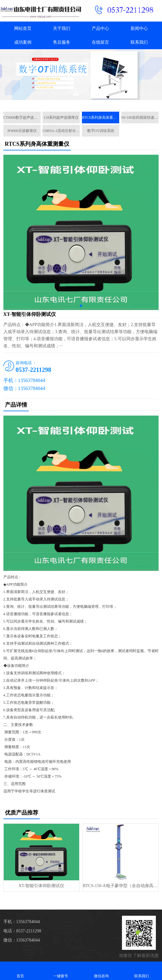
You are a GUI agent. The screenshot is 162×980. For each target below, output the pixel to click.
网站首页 (23, 28)
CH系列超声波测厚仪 (61, 118)
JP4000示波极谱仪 (22, 131)
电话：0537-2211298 (22, 931)
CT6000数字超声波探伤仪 (22, 118)
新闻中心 (139, 28)
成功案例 (23, 42)
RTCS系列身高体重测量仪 (101, 118)
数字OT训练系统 (101, 131)
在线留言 (100, 42)
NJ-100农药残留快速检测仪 (140, 118)
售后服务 (62, 42)
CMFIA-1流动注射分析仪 (61, 131)
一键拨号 (61, 971)
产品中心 (100, 28)
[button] (76, 94)
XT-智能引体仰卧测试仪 (41, 886)
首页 (20, 971)
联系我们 (139, 42)
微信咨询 (101, 971)
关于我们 (62, 28)
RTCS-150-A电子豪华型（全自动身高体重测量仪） (121, 886)
